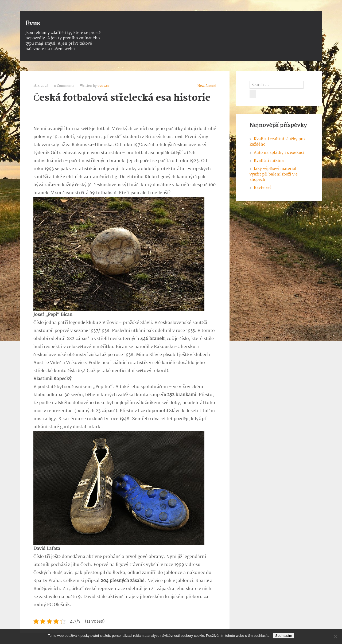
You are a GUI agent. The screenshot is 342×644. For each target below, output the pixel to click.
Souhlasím (284, 636)
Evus (33, 24)
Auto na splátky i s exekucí (279, 153)
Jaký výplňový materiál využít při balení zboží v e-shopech (275, 174)
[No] (335, 637)
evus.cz (103, 86)
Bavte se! (262, 188)
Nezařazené (207, 86)
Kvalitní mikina (269, 161)
